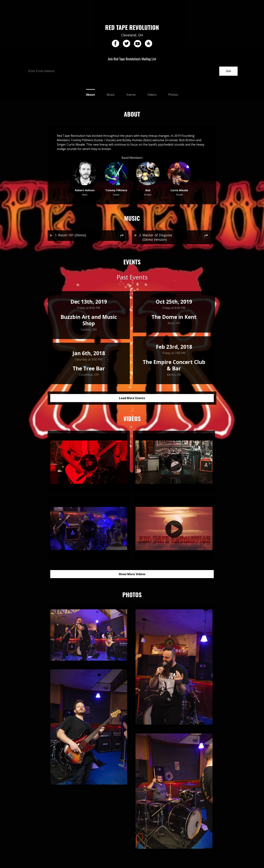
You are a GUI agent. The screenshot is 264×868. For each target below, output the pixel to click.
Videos (152, 95)
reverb (148, 44)
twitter (126, 44)
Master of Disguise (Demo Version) (157, 237)
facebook (115, 44)
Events (131, 95)
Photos (173, 95)
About (90, 95)
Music (111, 95)
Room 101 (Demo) (72, 235)
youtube (137, 44)
